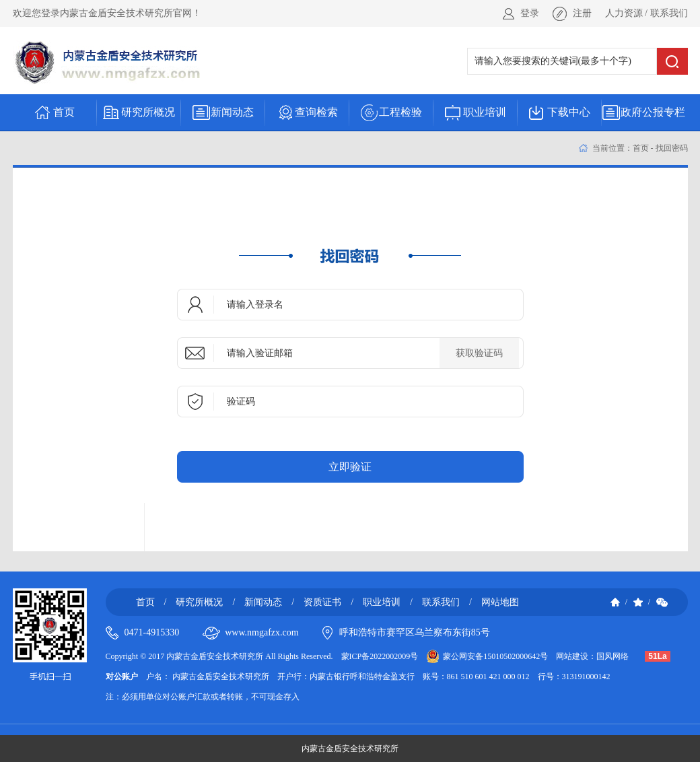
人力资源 (624, 13)
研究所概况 (199, 602)
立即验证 (350, 467)
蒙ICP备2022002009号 (380, 656)
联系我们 (669, 13)
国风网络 (612, 656)
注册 (582, 13)
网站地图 (500, 602)
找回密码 (672, 148)
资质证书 (322, 602)
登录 (530, 13)
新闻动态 (263, 602)
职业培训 (382, 602)
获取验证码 (479, 353)
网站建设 (572, 656)
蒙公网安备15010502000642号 (495, 656)
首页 (641, 148)
